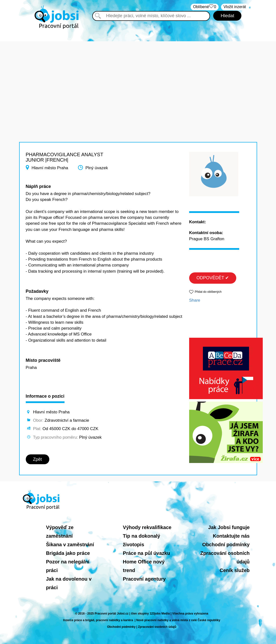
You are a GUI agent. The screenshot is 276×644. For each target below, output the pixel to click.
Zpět (38, 459)
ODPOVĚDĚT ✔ (213, 278)
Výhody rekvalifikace (147, 527)
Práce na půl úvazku (146, 553)
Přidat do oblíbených (208, 292)
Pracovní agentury (144, 579)
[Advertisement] (138, 76)
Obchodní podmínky (226, 545)
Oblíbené (205, 7)
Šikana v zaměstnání (70, 545)
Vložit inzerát (235, 7)
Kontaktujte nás (231, 536)
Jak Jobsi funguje (229, 527)
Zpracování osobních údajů (157, 627)
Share (195, 300)
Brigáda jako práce (68, 553)
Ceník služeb (235, 570)
